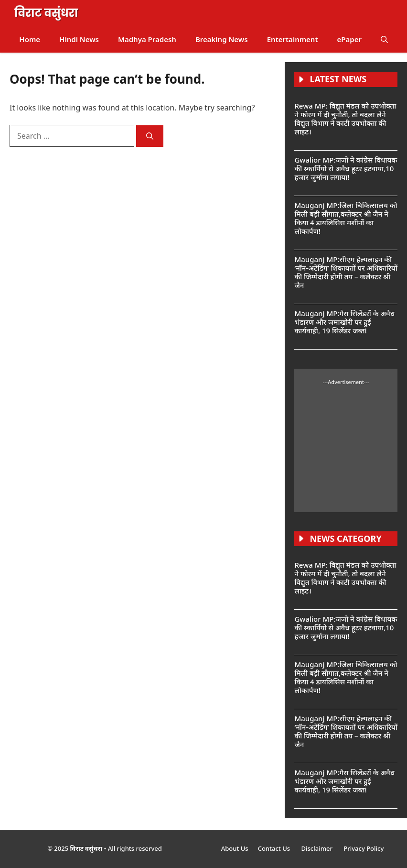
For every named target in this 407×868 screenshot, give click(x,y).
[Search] (150, 136)
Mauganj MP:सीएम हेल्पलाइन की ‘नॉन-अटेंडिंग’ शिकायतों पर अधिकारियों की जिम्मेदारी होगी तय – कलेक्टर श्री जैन (346, 272)
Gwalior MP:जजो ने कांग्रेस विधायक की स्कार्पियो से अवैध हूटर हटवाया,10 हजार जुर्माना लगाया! (346, 168)
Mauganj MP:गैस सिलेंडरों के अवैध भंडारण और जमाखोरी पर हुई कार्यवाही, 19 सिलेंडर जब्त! (344, 322)
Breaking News (222, 39)
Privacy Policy (364, 848)
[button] (384, 39)
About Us (235, 848)
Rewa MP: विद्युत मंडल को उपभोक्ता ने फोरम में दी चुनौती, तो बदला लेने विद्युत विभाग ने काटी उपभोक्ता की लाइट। (345, 119)
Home (30, 39)
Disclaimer (317, 848)
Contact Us (275, 848)
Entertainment (293, 39)
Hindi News (79, 39)
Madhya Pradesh (147, 39)
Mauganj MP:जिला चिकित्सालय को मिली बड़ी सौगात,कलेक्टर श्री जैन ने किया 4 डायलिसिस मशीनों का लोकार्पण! (346, 218)
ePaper (349, 39)
